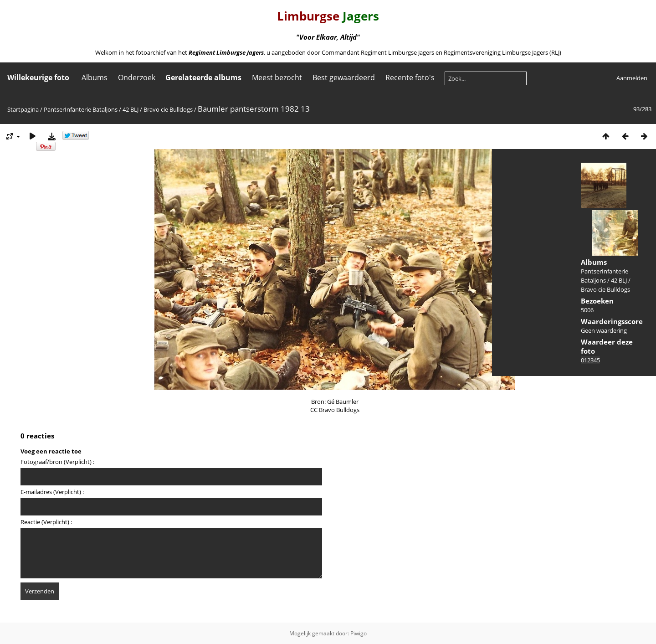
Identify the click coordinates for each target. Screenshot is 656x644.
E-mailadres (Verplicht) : (52, 492)
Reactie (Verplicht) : (46, 522)
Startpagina (23, 109)
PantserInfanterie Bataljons (81, 109)
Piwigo (359, 633)
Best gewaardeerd (344, 77)
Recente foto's (410, 77)
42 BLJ (131, 109)
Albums (95, 77)
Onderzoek (137, 77)
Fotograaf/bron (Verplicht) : (57, 462)
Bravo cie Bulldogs (168, 109)
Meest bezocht (277, 77)
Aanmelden (632, 78)
